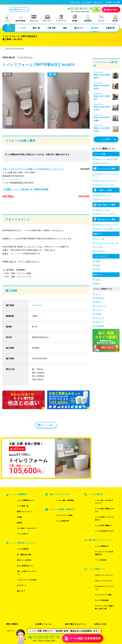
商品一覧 (36, 28)
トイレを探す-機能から (100, 518)
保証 (65, 28)
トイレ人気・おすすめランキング (104, 509)
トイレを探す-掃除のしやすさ (102, 512)
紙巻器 (16, 521)
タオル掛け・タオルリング (23, 524)
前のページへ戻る (41, 434)
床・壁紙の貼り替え (21, 541)
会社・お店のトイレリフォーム (25, 550)
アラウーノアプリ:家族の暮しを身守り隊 (103, 565)
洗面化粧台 (88, 18)
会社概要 (108, 2)
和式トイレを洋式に (21, 544)
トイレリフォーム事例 (60, 519)
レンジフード (61, 18)
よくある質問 (86, 2)
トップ (22, 28)
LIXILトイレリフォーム (100, 552)
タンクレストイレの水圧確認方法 (104, 535)
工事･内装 (51, 28)
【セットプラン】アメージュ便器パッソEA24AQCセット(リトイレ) (33, 169)
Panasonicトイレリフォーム (102, 555)
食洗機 (75, 18)
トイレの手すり (19, 527)
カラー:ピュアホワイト (13, 179)
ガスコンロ (34, 18)
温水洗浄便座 (20, 18)
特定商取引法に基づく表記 (110, 621)
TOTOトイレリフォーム (100, 549)
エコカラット (18, 556)
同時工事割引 (12, 580)
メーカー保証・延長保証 (61, 509)
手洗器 (16, 518)
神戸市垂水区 (38, 313)
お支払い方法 (75, 2)
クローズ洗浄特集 (98, 561)
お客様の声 (110, 28)
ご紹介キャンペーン (14, 584)
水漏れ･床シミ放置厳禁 (75, 592)
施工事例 (95, 28)
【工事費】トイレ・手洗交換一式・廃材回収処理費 (25, 189)
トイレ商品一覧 (19, 512)
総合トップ (99, 592)
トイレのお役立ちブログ (100, 521)
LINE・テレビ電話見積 (45, 584)
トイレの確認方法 (98, 532)
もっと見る (109, 139)
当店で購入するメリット (29, 10)
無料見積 (111, 10)
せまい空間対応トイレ (21, 547)
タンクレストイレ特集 (100, 558)
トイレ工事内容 (19, 538)
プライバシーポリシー (90, 621)
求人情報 (117, 2)
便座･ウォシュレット (21, 515)
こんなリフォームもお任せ (23, 553)
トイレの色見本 (97, 538)
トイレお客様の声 (59, 522)
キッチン (102, 18)
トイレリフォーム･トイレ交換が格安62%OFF (20, 2)
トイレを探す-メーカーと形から (103, 515)
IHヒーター (47, 18)
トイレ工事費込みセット (22, 509)
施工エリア (79, 28)
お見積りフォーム (43, 580)
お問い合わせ (98, 2)
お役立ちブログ (71, 597)
